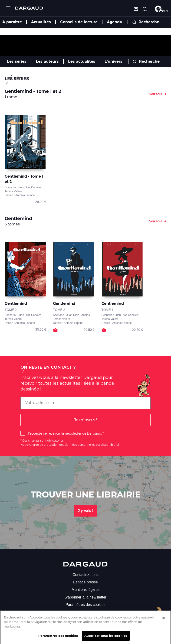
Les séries (17, 61)
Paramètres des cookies (85, 605)
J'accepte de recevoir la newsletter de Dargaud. (64, 433)
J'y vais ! (86, 511)
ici (117, 445)
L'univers (113, 61)
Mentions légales (85, 590)
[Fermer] (164, 621)
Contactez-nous (85, 575)
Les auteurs (47, 61)
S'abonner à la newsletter (85, 597)
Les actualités (82, 61)
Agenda (114, 22)
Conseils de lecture (79, 22)
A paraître (12, 22)
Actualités (41, 22)
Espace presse (85, 582)
